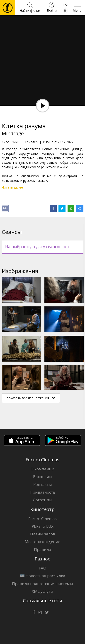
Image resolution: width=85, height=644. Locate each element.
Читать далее (12, 187)
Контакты (43, 484)
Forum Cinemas (42, 519)
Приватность (42, 492)
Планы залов (43, 534)
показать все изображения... (31, 398)
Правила (43, 549)
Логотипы (43, 500)
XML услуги (42, 591)
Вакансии (42, 477)
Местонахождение (42, 542)
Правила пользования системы (42, 584)
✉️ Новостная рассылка (43, 576)
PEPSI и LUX (43, 526)
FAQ (42, 568)
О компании (42, 469)
